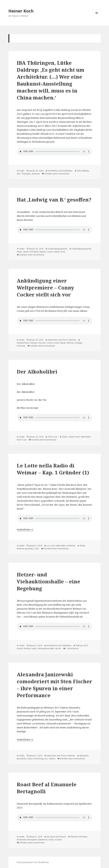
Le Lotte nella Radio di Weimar (61, 546)
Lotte (36, 549)
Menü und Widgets (97, 17)
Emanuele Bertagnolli (27, 840)
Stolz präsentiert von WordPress (33, 862)
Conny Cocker (53, 343)
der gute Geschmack (56, 837)
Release (34, 343)
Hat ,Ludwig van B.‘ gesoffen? (54, 200)
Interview (21, 346)
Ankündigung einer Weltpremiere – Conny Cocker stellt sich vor (45, 288)
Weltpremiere (23, 343)
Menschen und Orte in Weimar (62, 340)
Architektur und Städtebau (60, 171)
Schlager (78, 343)
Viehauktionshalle (46, 648)
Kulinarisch (43, 840)
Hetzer (58, 648)
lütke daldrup (83, 171)
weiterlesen (25, 529)
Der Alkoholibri (37, 372)
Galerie (52, 759)
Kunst (50, 252)
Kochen (59, 840)
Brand (20, 648)
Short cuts (53, 437)
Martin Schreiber (31, 252)
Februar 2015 (82, 645)
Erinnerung (39, 759)
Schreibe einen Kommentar (57, 174)
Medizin (43, 252)
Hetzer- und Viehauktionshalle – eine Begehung (48, 581)
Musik (63, 343)
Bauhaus (36, 174)
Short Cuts (22, 440)
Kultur (30, 759)
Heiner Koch (21, 11)
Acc (46, 759)
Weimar (70, 343)
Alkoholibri (86, 437)
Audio (22, 171)
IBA (18, 174)
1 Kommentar (72, 648)
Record (42, 343)
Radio (19, 252)
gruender (29, 549)
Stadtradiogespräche (58, 249)
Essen (51, 840)
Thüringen (26, 174)
